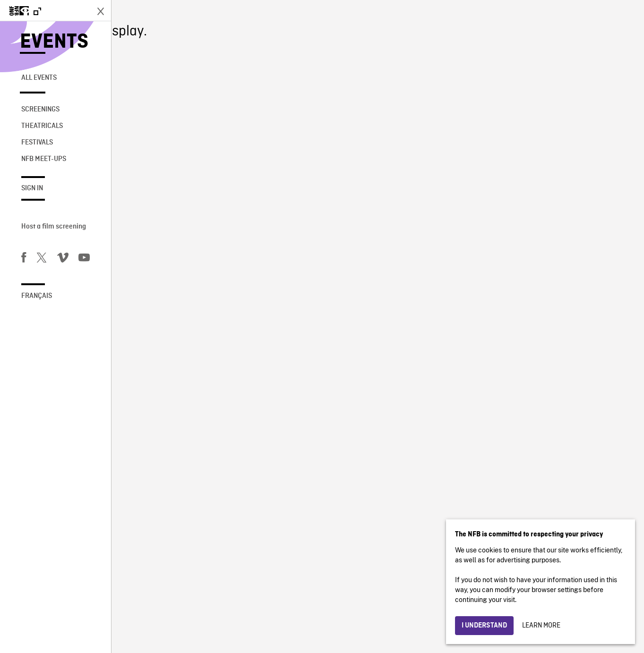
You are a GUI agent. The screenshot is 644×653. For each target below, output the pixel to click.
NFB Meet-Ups (44, 159)
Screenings (40, 110)
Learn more (541, 626)
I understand (484, 626)
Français (37, 296)
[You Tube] (84, 259)
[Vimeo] (63, 259)
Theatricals (42, 126)
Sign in (32, 188)
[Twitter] (42, 259)
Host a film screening (54, 227)
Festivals (37, 143)
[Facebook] (24, 259)
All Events (39, 78)
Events (54, 42)
